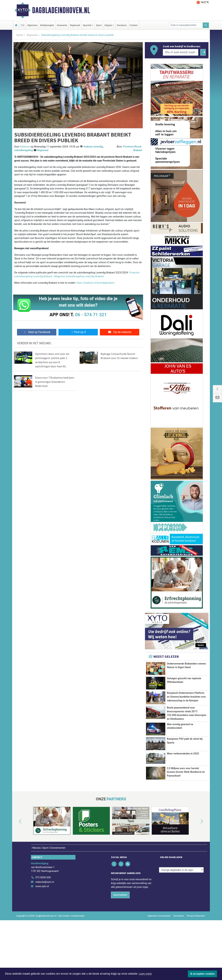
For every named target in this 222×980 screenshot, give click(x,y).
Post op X (78, 332)
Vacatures (122, 25)
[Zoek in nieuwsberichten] (186, 25)
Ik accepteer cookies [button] (202, 974)
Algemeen (32, 25)
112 (22, 25)
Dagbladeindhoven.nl (61, 10)
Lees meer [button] (145, 974)
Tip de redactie (120, 332)
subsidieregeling (24, 150)
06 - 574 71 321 (91, 315)
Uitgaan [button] (108, 25)
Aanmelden (120, 946)
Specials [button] (87, 25)
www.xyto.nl (42, 938)
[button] (16, 873)
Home (20, 35)
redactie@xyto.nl (45, 934)
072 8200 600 (43, 929)
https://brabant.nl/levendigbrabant (95, 283)
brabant (88, 147)
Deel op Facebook (37, 332)
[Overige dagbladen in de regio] (181, 922)
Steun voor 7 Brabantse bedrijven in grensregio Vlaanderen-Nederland (55, 382)
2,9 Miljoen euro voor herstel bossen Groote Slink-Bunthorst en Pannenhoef (186, 810)
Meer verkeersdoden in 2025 (183, 792)
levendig (98, 147)
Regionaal (75, 25)
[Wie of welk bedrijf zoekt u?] (181, 52)
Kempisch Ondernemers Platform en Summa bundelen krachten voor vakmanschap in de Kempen (186, 697)
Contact (134, 25)
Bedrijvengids (47, 25)
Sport (99, 25)
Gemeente (62, 25)
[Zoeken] (206, 25)
